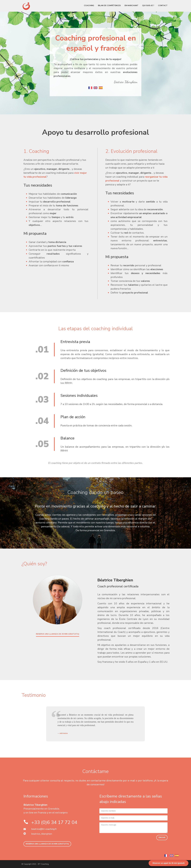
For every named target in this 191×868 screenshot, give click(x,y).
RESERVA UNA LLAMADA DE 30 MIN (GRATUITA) (58, 634)
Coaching (89, 6)
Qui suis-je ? (148, 6)
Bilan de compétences (109, 6)
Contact (163, 6)
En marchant (131, 6)
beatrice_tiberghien (42, 834)
